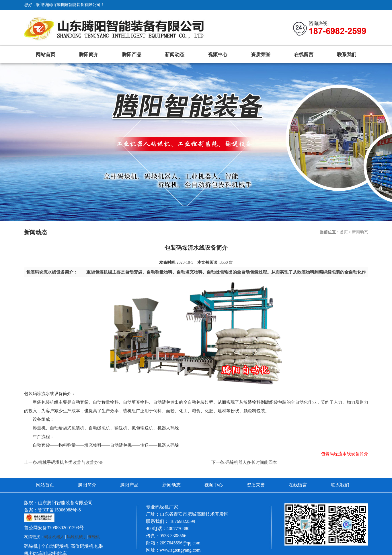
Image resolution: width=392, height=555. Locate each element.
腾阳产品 (132, 55)
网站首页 (46, 55)
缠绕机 (94, 537)
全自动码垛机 (55, 546)
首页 (344, 232)
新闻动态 (175, 55)
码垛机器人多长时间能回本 (251, 462)
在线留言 (304, 55)
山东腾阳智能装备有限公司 (65, 503)
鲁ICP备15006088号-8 (59, 510)
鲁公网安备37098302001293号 (54, 528)
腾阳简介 (89, 55)
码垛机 (31, 546)
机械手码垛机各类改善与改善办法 (70, 462)
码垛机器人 (54, 537)
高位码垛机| (82, 546)
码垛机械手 (77, 537)
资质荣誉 (261, 55)
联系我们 (347, 55)
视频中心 (218, 55)
